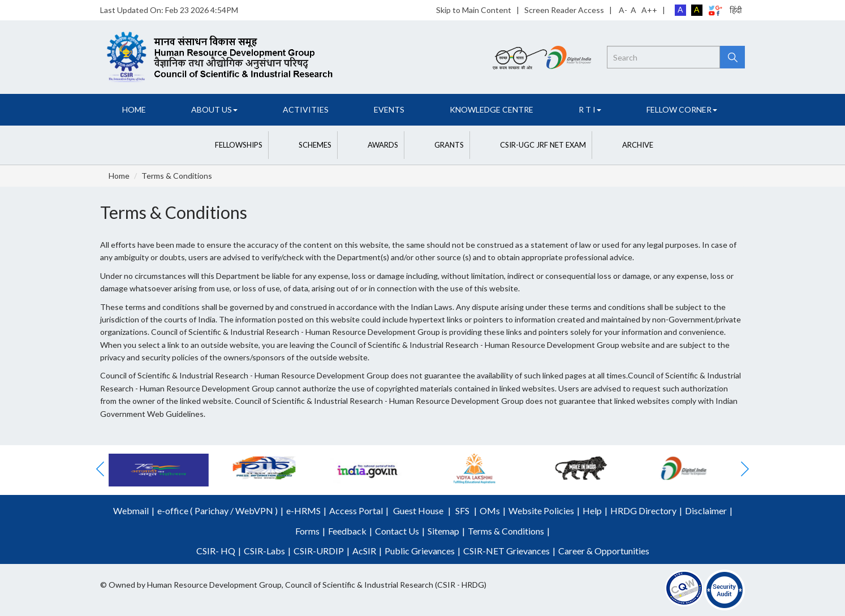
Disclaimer (706, 511)
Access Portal (356, 511)
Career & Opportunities (604, 551)
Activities (306, 109)
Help (592, 511)
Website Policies (541, 511)
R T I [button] (590, 109)
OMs (490, 511)
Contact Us (397, 531)
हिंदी (736, 10)
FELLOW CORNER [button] (682, 109)
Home (134, 109)
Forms (307, 531)
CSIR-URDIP (319, 551)
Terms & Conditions (177, 176)
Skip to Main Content (474, 10)
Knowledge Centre (492, 109)
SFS (462, 511)
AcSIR (364, 551)
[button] (227, 145)
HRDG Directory (643, 511)
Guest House (418, 511)
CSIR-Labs (264, 551)
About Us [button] (214, 109)
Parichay (212, 511)
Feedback (347, 531)
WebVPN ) (256, 511)
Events (389, 109)
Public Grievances (420, 551)
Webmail (131, 511)
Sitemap (443, 531)
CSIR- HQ (216, 551)
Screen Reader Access (564, 10)
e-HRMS (303, 511)
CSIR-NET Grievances (506, 551)
